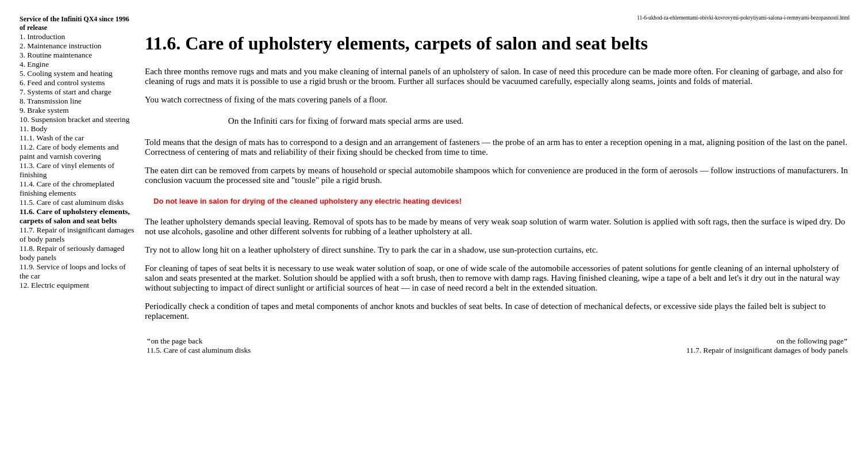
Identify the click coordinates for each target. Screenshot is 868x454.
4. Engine (34, 64)
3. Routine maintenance (56, 55)
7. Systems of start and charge (66, 92)
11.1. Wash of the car (52, 138)
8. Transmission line (51, 101)
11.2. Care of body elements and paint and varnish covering (69, 152)
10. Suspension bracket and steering (74, 119)
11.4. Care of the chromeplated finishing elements (67, 188)
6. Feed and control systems (62, 83)
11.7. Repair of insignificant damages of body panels (767, 350)
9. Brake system (44, 110)
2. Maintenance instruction (61, 46)
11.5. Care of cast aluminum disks (72, 202)
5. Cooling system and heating (66, 73)
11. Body (33, 129)
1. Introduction (42, 37)
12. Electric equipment (54, 285)
